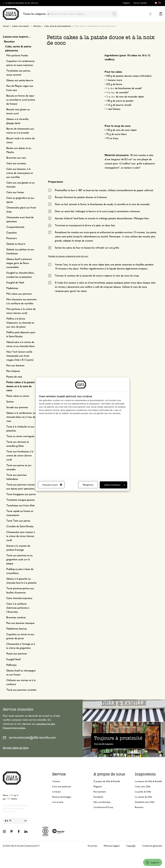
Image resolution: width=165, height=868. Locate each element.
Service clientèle (140, 3)
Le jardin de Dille (143, 792)
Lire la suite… (59, 802)
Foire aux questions (62, 787)
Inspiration (145, 774)
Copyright (131, 846)
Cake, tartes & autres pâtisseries (58, 26)
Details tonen (52, 485)
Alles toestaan (115, 485)
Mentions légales (112, 846)
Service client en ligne (16, 748)
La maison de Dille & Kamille (148, 781)
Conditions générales (152, 846)
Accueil (6, 26)
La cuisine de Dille (144, 797)
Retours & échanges (62, 797)
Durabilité (98, 797)
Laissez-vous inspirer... (21, 26)
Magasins (126, 3)
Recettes (37, 26)
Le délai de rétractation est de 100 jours (22, 3)
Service (59, 774)
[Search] (114, 14)
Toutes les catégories (36, 14)
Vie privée (92, 846)
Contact (56, 781)
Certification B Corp (103, 807)
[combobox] (82, 14)
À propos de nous (109, 774)
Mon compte (150, 14)
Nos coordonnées (102, 802)
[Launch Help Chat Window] (153, 862)
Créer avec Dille (143, 787)
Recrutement (100, 792)
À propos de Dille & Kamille (107, 781)
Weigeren (88, 485)
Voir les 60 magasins (104, 744)
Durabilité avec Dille (145, 802)
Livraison (57, 792)
